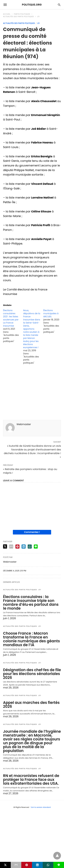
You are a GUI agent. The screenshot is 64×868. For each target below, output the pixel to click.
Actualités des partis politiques (18, 17)
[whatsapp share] (30, 547)
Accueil (7, 14)
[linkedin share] (24, 547)
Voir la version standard (41, 807)
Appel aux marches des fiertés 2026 (31, 704)
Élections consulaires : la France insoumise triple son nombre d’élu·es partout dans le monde (31, 603)
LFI (39, 17)
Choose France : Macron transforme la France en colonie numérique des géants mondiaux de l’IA (31, 639)
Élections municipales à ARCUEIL (51, 313)
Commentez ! (32, 532)
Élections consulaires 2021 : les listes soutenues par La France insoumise (11, 318)
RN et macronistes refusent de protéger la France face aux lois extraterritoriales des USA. (31, 780)
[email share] (11, 547)
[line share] (36, 547)
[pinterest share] (17, 547)
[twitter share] (5, 546)
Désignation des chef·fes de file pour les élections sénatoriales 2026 (32, 674)
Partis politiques (22, 14)
